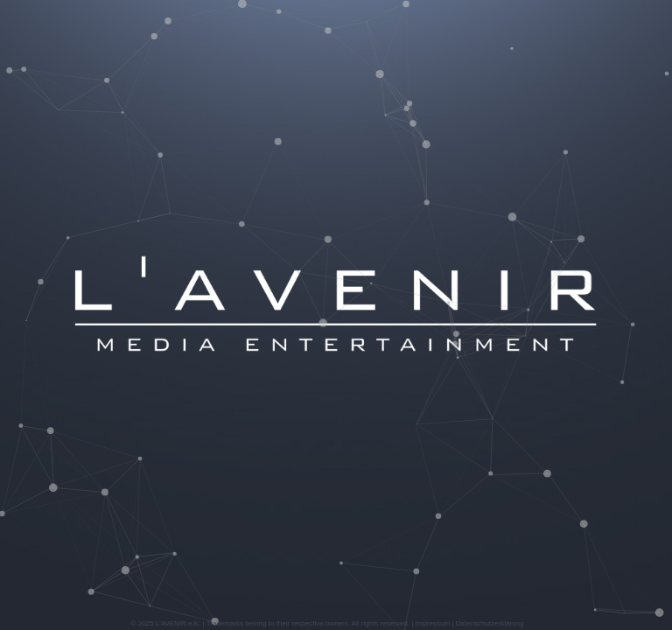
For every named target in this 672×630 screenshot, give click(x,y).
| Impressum (430, 623)
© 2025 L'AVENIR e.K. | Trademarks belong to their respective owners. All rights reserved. (270, 623)
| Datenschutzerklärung (486, 623)
